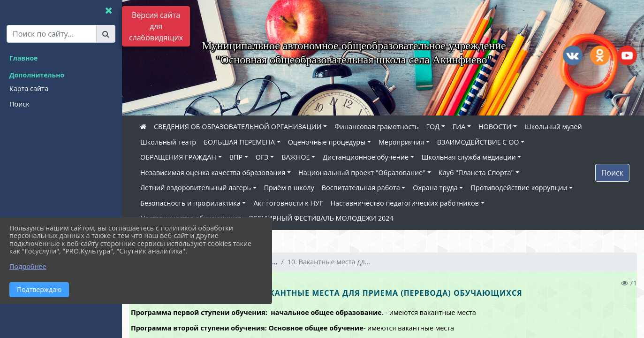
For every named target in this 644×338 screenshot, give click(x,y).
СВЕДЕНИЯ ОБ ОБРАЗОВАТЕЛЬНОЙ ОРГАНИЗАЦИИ (238, 127)
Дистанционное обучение (366, 157)
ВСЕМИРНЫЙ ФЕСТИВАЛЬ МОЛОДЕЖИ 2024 (321, 218)
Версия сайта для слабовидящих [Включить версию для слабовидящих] (156, 26)
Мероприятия (401, 142)
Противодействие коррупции (519, 188)
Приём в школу (289, 188)
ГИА (459, 127)
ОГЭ (262, 157)
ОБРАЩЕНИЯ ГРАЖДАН (178, 157)
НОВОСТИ (495, 127)
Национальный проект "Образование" (362, 173)
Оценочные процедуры (327, 142)
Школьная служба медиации (469, 157)
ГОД (433, 127)
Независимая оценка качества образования (213, 173)
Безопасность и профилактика (190, 203)
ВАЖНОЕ (295, 157)
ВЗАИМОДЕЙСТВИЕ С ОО (478, 142)
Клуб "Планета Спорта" (476, 173)
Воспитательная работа (361, 188)
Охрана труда (435, 188)
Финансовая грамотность (376, 127)
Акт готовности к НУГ (288, 203)
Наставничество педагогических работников (404, 203)
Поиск (612, 173)
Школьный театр (168, 142)
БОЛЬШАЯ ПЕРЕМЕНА (239, 142)
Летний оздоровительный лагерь (196, 188)
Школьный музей (553, 127)
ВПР (236, 157)
